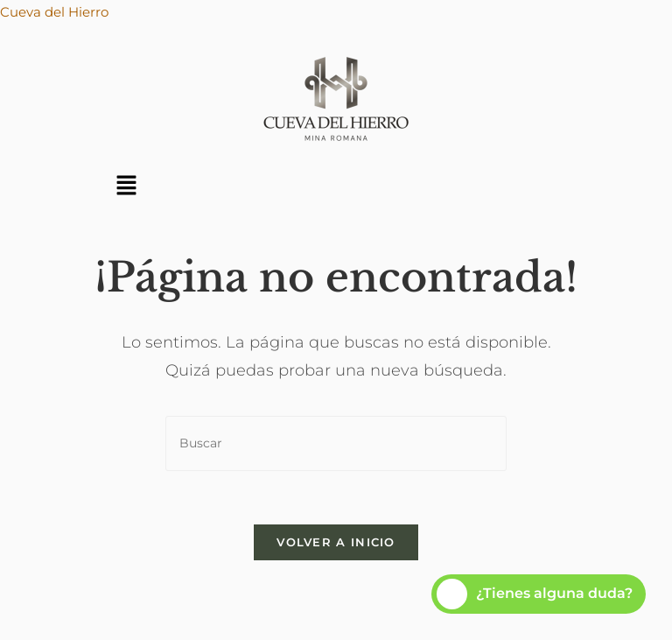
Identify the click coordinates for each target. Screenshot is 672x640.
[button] (126, 186)
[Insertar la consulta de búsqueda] (336, 443)
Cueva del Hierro (54, 12)
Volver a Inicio (336, 542)
